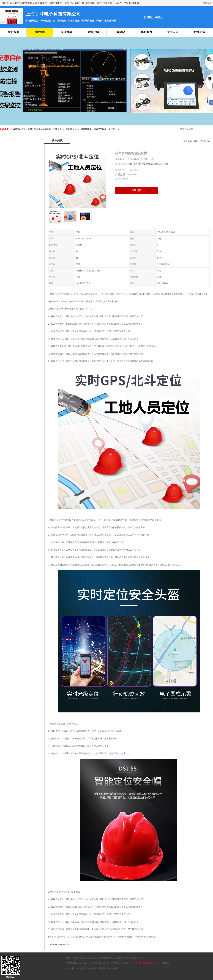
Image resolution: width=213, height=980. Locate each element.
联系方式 (200, 32)
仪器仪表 (133, 164)
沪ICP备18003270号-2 (120, 963)
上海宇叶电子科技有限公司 (143, 963)
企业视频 (67, 32)
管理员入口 (102, 968)
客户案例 (146, 32)
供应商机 (40, 32)
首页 (196, 141)
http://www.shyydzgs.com (59, 944)
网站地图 (113, 968)
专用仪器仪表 (146, 164)
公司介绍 (93, 32)
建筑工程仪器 (161, 164)
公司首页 (13, 32)
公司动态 (120, 32)
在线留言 (136, 190)
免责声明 (92, 968)
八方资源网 (82, 968)
